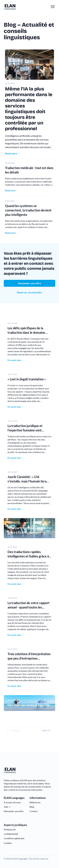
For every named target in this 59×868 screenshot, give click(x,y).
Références (35, 802)
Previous (13, 730)
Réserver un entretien (29, 292)
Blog (32, 807)
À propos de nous (12, 802)
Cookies (8, 843)
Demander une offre (30, 283)
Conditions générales (14, 838)
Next (46, 730)
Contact (34, 811)
